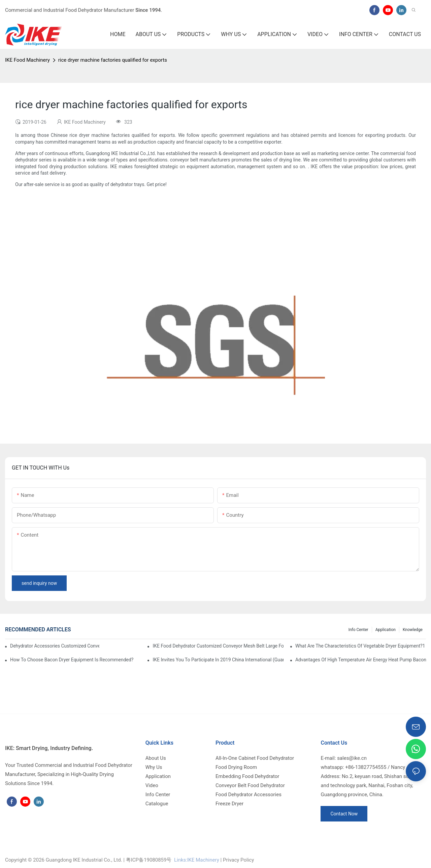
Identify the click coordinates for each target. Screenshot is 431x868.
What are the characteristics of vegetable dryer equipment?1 (360, 646)
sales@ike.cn (352, 758)
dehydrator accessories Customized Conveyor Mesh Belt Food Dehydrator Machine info (55, 646)
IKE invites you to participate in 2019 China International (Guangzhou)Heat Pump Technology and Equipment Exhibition (218, 660)
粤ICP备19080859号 (149, 860)
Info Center (358, 630)
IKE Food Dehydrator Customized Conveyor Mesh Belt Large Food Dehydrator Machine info (218, 646)
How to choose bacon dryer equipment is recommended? (72, 660)
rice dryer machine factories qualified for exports (113, 60)
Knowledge (413, 630)
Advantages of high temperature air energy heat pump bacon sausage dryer (361, 660)
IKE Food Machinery (27, 60)
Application (386, 630)
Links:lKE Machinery (197, 860)
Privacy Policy (238, 860)
